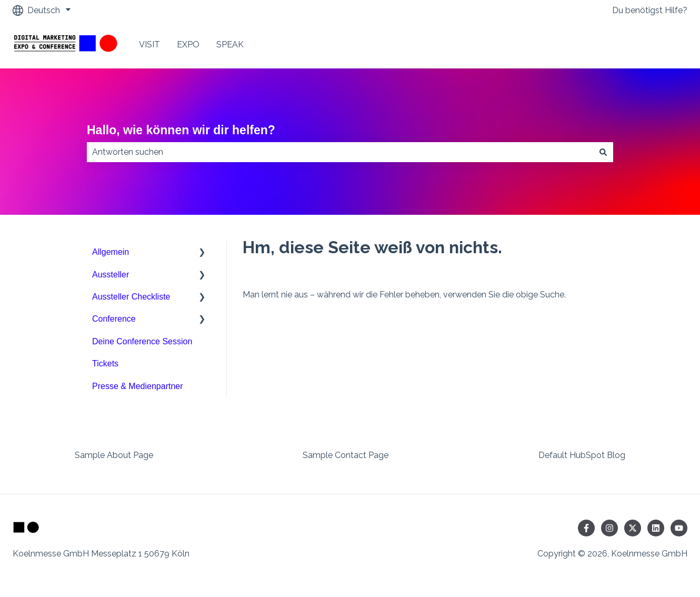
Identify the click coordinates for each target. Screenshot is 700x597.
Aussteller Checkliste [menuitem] (131, 297)
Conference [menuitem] (114, 319)
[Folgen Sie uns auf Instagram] (609, 528)
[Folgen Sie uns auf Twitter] (633, 528)
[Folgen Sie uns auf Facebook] (586, 528)
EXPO (188, 44)
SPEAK (230, 44)
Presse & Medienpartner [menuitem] (138, 386)
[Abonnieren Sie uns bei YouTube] (679, 528)
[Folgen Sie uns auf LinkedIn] (656, 528)
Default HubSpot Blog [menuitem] (582, 455)
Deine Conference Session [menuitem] (142, 341)
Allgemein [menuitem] (111, 252)
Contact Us (655, 44)
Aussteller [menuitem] (111, 275)
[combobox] (340, 152)
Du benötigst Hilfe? (650, 10)
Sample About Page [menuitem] (114, 455)
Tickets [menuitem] (105, 364)
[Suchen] (603, 152)
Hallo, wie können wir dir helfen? (181, 130)
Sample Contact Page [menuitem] (346, 455)
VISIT (149, 44)
